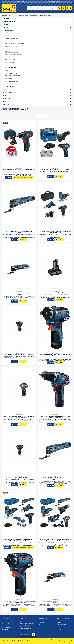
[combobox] (47, 8)
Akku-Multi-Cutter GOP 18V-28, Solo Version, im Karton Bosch (55, 602)
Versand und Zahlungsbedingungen (63, 623)
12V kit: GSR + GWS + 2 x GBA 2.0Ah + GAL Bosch (55, 170)
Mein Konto (41, 622)
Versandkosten (64, 640)
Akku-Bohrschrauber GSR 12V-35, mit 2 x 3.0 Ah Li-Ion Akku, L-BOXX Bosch (55, 417)
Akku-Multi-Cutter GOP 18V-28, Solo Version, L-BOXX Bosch (19, 294)
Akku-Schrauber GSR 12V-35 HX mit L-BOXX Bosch (19, 355)
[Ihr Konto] (67, 8)
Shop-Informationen (63, 618)
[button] (70, 22)
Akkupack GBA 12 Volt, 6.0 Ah (55, 293)
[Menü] (63, 8)
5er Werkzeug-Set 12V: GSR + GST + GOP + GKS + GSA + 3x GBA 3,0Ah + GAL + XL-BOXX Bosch (19, 540)
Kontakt (40, 625)
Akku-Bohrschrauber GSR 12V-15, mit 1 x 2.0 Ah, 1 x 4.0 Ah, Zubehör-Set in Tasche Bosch (19, 170)
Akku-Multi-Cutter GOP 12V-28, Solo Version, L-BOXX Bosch (19, 232)
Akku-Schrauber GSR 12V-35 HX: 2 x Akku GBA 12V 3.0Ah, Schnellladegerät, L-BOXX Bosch (19, 602)
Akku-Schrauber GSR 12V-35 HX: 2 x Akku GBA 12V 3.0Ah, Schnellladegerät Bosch (55, 355)
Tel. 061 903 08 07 (6, 628)
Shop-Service (43, 618)
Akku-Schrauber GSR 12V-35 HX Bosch (19, 478)
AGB (58, 632)
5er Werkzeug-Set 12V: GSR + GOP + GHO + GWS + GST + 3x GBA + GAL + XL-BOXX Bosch (55, 540)
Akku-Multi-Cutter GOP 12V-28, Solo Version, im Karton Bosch (55, 479)
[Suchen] (58, 8)
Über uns (59, 629)
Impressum (60, 627)
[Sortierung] (42, 116)
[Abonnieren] (33, 634)
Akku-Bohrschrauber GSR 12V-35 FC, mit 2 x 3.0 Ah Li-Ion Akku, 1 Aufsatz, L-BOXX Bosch (19, 417)
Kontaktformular (6, 629)
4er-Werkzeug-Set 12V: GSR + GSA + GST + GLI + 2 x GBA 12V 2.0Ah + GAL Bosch (55, 232)
